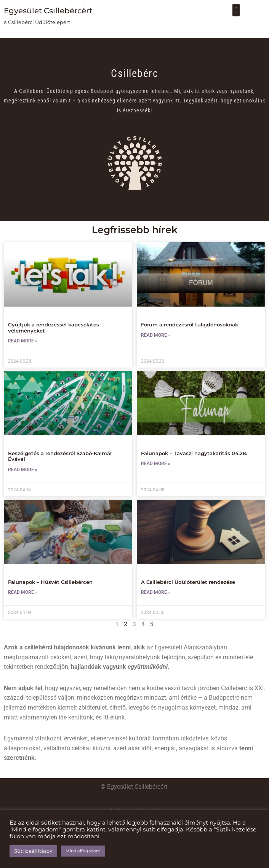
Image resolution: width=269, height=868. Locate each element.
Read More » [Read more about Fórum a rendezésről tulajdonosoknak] (156, 335)
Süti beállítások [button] (33, 851)
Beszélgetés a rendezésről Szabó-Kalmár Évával (60, 456)
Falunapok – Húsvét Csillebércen (50, 582)
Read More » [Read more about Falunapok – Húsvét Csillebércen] (23, 592)
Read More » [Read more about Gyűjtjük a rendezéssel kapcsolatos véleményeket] (23, 341)
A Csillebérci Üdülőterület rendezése (188, 582)
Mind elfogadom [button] (83, 851)
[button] (236, 10)
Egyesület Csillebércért (48, 11)
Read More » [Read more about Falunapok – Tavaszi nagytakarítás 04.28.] (156, 464)
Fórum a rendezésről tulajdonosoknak (190, 325)
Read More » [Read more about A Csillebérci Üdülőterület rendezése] (156, 592)
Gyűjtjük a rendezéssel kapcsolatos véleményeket (54, 328)
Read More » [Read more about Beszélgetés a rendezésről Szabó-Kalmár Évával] (23, 470)
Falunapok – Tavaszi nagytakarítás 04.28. (194, 453)
